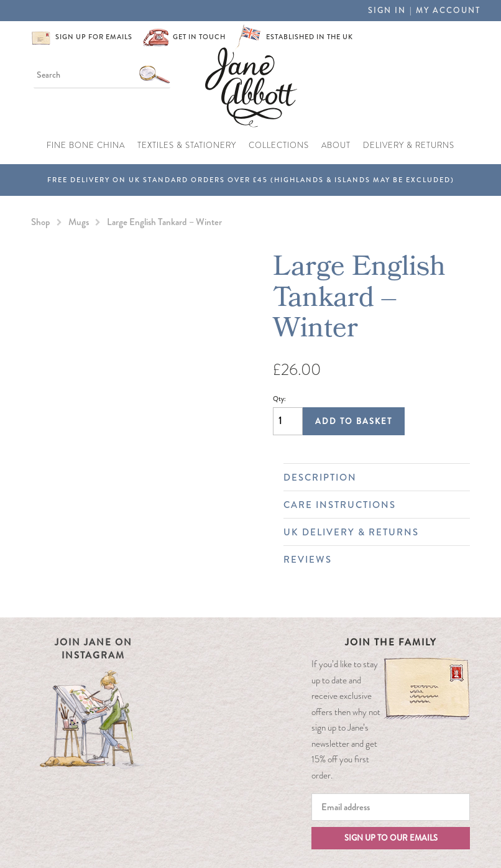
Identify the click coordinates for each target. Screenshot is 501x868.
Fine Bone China (86, 145)
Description (370, 478)
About (336, 145)
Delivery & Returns (409, 145)
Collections (279, 145)
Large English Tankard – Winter (164, 222)
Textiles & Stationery (187, 145)
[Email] (391, 807)
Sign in (387, 10)
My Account (448, 10)
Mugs (79, 222)
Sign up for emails (94, 37)
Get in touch (199, 37)
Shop (41, 222)
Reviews (370, 560)
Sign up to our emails (391, 838)
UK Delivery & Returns (370, 532)
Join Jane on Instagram (94, 649)
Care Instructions (370, 505)
